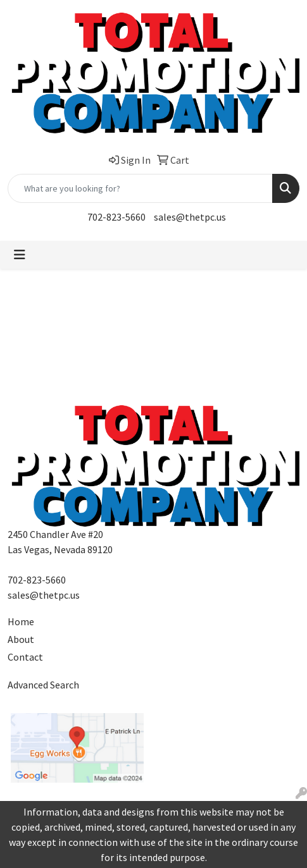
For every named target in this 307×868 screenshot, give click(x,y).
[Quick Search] (140, 188)
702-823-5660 (116, 217)
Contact (25, 657)
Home (21, 621)
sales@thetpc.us (190, 217)
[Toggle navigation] (20, 255)
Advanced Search (43, 685)
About (21, 639)
